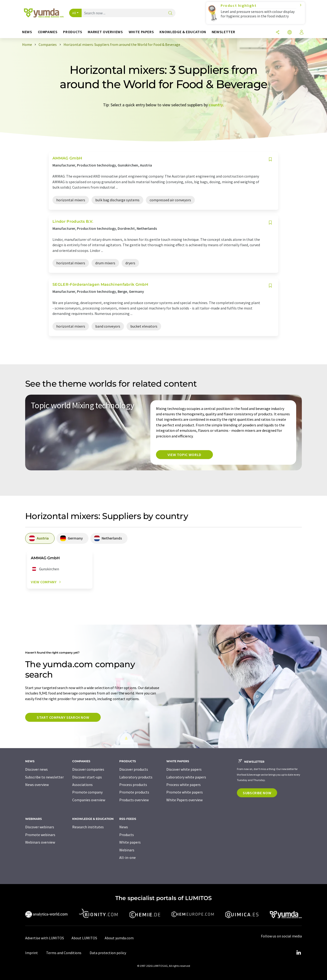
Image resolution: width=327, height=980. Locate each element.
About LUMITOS (84, 938)
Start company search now (63, 717)
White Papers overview (184, 800)
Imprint (32, 953)
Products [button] (73, 32)
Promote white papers (185, 792)
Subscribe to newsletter (44, 777)
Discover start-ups (87, 777)
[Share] (278, 33)
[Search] (170, 13)
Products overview (134, 800)
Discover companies (88, 769)
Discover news (36, 769)
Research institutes (88, 827)
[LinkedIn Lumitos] (299, 953)
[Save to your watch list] (270, 159)
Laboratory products (136, 777)
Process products (133, 785)
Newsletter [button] (223, 32)
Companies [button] (48, 32)
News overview (37, 785)
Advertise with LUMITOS (45, 938)
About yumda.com (119, 938)
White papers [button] (141, 32)
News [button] (27, 32)
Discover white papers (184, 769)
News (124, 827)
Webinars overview (40, 842)
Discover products (134, 769)
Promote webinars (40, 835)
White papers (130, 842)
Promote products (134, 792)
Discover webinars (40, 827)
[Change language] (290, 33)
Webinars (127, 850)
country (216, 105)
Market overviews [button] (105, 32)
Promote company (87, 792)
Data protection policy (108, 953)
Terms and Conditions (64, 953)
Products (127, 835)
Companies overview (89, 800)
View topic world (184, 455)
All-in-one (128, 857)
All (74, 13)
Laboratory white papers (186, 777)
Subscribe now (257, 793)
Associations (82, 785)
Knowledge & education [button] (183, 32)
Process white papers (183, 785)
